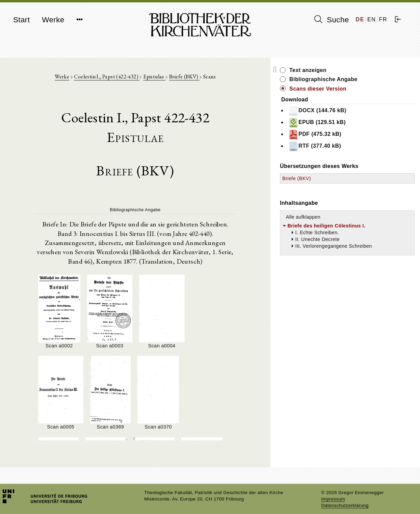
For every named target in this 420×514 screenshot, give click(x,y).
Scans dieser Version (363, 89)
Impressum (333, 492)
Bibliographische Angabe (368, 79)
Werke (53, 20)
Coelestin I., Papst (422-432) (129, 78)
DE (360, 19)
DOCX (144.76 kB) (362, 111)
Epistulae (177, 78)
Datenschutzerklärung (345, 499)
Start (21, 20)
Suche (332, 20)
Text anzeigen (353, 70)
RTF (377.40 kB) (360, 146)
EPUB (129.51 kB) (362, 123)
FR (383, 19)
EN (372, 19)
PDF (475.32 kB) (360, 134)
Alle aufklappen (348, 217)
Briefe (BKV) (207, 78)
